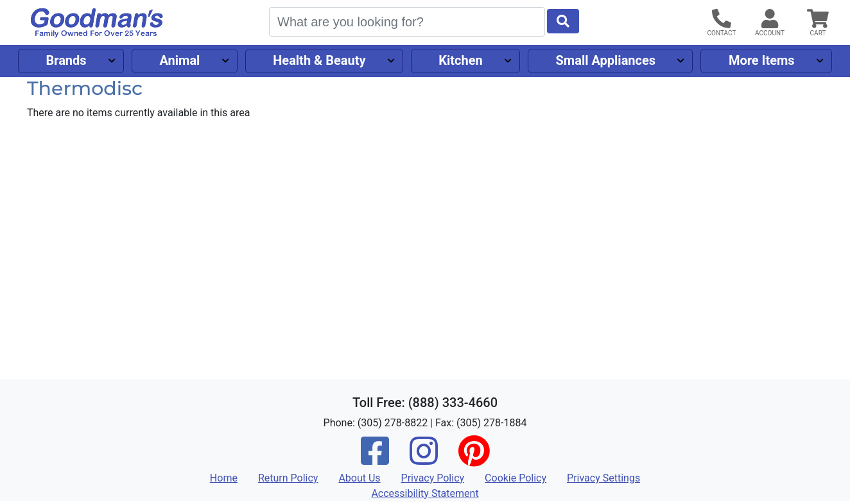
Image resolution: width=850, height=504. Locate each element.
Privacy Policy (433, 478)
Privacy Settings (603, 478)
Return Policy (288, 478)
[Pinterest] (474, 459)
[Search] (407, 22)
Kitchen (460, 60)
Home (224, 478)
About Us (359, 478)
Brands (66, 60)
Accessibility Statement (425, 493)
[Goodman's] (97, 23)
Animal (179, 60)
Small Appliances (606, 60)
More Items (762, 60)
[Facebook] (375, 459)
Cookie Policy (516, 478)
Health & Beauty (319, 60)
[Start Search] (563, 21)
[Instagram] (424, 459)
